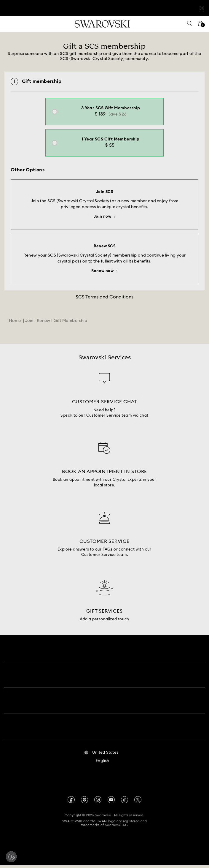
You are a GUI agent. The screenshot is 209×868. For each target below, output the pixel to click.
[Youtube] (111, 802)
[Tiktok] (125, 802)
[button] (101, 755)
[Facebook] (71, 802)
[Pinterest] (84, 802)
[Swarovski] (102, 24)
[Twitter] (138, 802)
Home (15, 328)
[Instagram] (98, 802)
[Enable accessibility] (11, 857)
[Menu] (9, 24)
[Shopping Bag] (201, 25)
